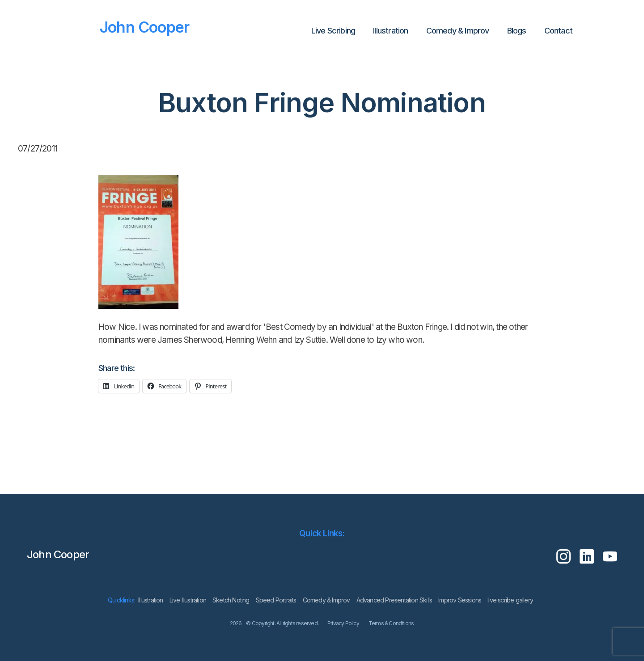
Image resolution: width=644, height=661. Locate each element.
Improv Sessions (460, 600)
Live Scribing (333, 31)
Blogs (517, 31)
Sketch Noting (231, 600)
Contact (558, 31)
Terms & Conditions (391, 623)
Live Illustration (188, 600)
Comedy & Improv (458, 31)
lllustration (390, 31)
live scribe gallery (510, 600)
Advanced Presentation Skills (394, 600)
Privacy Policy (343, 623)
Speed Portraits (276, 600)
